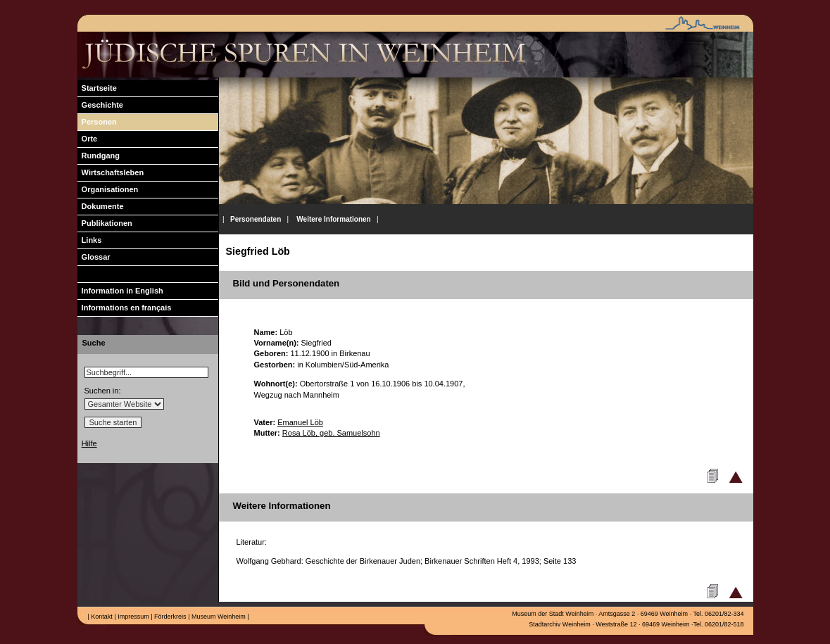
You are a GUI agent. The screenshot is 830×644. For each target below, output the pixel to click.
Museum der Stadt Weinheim (553, 614)
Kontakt (101, 617)
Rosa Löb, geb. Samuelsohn (331, 433)
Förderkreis (170, 617)
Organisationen (108, 189)
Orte (88, 139)
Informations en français (125, 308)
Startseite (97, 88)
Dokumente (101, 206)
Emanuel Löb (300, 422)
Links (90, 240)
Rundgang (99, 156)
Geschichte (100, 105)
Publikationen (105, 223)
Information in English (120, 291)
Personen (97, 122)
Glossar (94, 257)
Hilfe (89, 443)
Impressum (133, 617)
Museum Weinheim (217, 617)
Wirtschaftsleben (111, 172)
